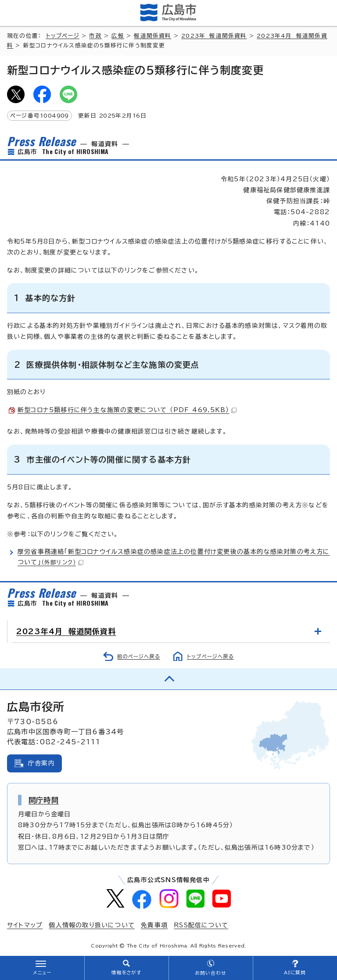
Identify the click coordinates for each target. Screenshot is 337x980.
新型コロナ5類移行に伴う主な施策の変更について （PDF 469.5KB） (127, 410)
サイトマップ (25, 925)
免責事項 (154, 925)
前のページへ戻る (139, 656)
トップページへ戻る (210, 656)
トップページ (63, 36)
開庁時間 (44, 800)
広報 (118, 36)
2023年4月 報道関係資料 (66, 631)
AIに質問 (295, 973)
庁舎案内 (41, 763)
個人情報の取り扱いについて (92, 925)
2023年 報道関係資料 (214, 36)
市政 (95, 36)
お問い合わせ (210, 973)
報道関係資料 (152, 36)
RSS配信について (201, 925)
